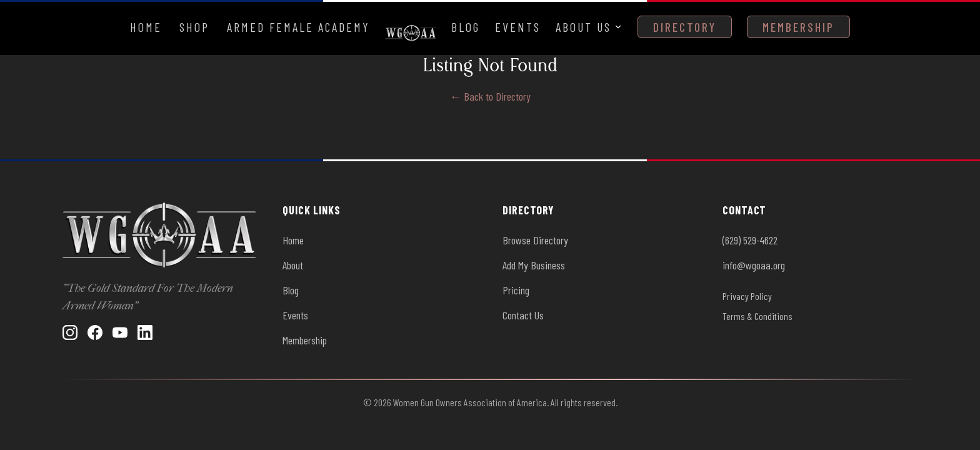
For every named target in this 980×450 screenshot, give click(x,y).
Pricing (516, 290)
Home (146, 27)
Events (518, 27)
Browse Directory (535, 240)
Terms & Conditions (757, 316)
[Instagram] (70, 332)
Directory (685, 27)
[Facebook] (95, 332)
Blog (466, 27)
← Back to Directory (490, 96)
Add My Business (534, 265)
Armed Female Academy (298, 27)
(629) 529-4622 (750, 240)
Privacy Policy (747, 296)
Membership (798, 27)
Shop (194, 27)
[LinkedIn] (145, 332)
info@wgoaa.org (754, 265)
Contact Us (523, 315)
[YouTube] (120, 332)
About (293, 265)
